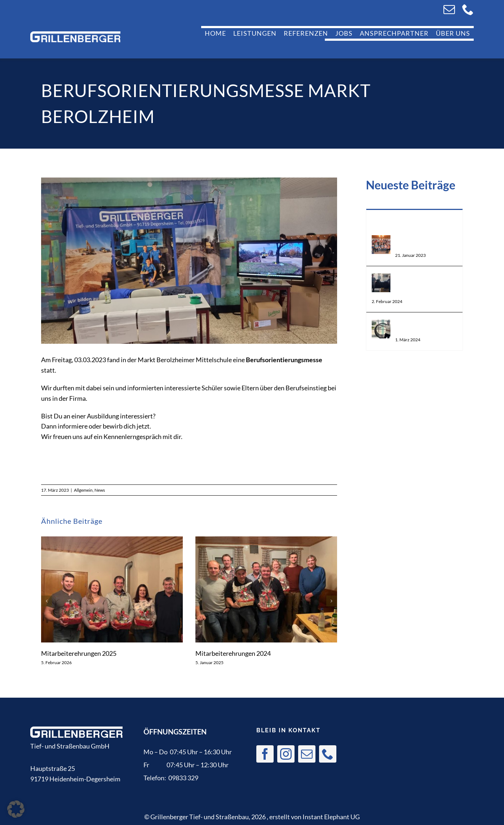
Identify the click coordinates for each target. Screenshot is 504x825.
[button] (47, 601)
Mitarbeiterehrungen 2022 (426, 243)
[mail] (449, 9)
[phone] (468, 9)
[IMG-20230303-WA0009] (189, 261)
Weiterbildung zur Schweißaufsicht (426, 285)
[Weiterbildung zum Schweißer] (381, 325)
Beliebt (414, 219)
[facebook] (265, 754)
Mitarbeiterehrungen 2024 (233, 653)
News (100, 490)
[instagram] (286, 754)
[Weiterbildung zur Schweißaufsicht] (381, 278)
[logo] (75, 35)
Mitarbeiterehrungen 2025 (79, 653)
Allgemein (83, 490)
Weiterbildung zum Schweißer (423, 328)
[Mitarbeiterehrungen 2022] (381, 240)
